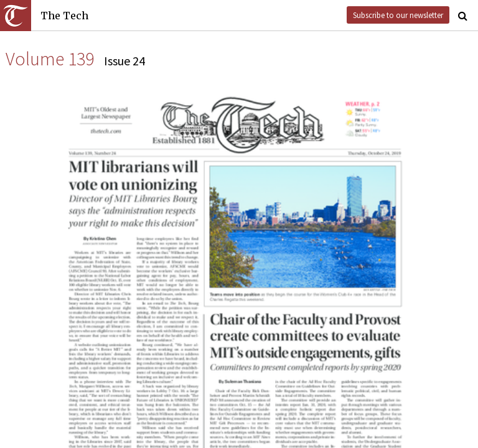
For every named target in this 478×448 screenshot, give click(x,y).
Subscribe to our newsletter (398, 15)
